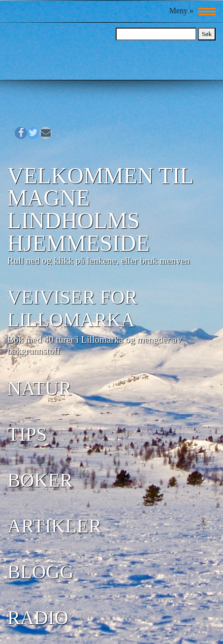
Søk (207, 34)
